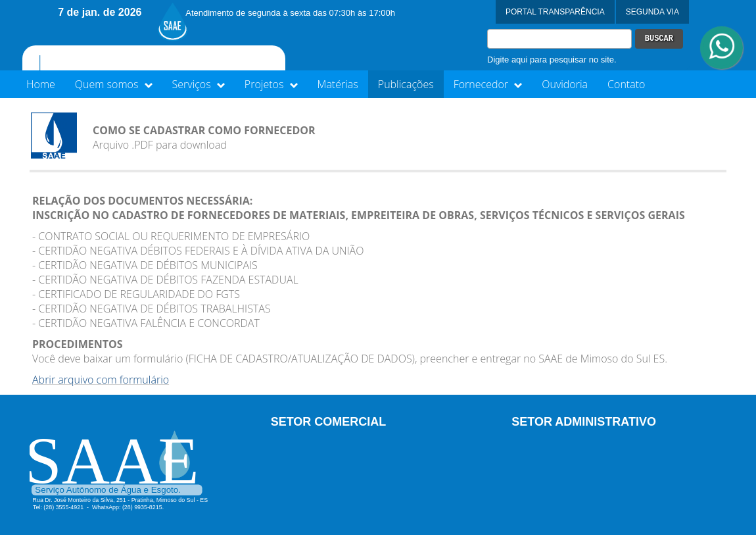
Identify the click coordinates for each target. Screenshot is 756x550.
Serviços (199, 84)
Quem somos (114, 84)
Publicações (406, 84)
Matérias (338, 84)
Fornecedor (488, 84)
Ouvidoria (565, 84)
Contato (626, 84)
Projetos (271, 84)
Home (41, 84)
